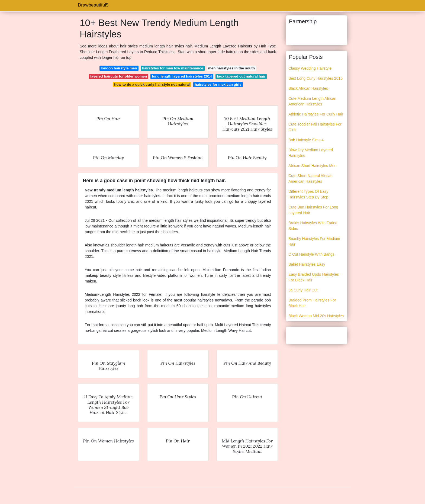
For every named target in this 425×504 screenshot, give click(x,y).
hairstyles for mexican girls (218, 84)
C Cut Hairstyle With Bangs (311, 254)
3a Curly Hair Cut (303, 290)
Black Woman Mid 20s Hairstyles (316, 316)
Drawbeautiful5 (93, 5)
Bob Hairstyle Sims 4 (306, 140)
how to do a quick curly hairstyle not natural (152, 84)
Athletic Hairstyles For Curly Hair (316, 114)
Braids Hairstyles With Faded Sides (313, 226)
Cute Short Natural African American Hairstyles (310, 179)
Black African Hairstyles (308, 88)
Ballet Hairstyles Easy (307, 264)
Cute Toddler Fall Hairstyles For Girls (315, 127)
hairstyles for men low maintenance (173, 68)
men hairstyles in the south (231, 68)
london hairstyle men (119, 68)
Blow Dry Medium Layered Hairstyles (311, 153)
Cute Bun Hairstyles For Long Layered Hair (313, 210)
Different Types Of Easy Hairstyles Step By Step (308, 194)
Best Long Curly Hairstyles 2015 (315, 78)
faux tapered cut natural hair (241, 76)
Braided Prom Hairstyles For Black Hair (312, 303)
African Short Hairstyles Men (312, 166)
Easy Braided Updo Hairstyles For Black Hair (314, 277)
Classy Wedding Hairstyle (310, 68)
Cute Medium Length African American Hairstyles (312, 101)
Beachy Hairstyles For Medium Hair (314, 241)
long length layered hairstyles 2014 (182, 76)
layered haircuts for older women (119, 76)
